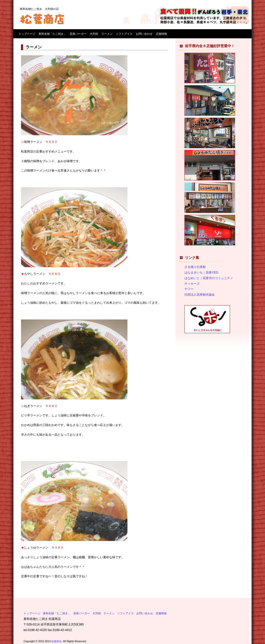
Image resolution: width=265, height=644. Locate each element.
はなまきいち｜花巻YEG (201, 273)
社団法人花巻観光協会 (200, 295)
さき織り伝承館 (195, 267)
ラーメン (107, 34)
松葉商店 (56, 641)
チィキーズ (192, 284)
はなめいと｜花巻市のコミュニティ (209, 278)
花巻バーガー (78, 34)
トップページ (27, 34)
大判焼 (94, 34)
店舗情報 (161, 34)
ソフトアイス (124, 34)
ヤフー (189, 289)
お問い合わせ (144, 34)
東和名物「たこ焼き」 (52, 34)
